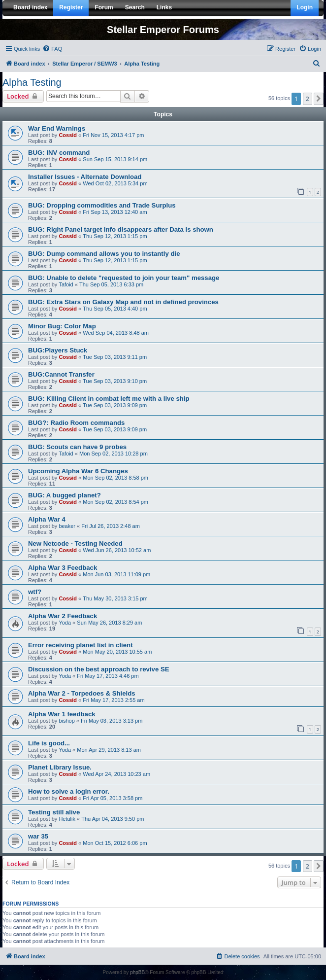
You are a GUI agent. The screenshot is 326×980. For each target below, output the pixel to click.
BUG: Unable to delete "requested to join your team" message (124, 278)
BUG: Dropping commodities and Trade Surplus (102, 205)
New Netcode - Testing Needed (75, 543)
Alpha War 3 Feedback (63, 568)
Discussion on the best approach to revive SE (99, 669)
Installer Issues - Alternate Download (85, 177)
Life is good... (49, 743)
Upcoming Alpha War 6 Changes (78, 471)
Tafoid (66, 284)
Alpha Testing (32, 82)
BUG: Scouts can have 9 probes (77, 447)
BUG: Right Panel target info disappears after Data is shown (121, 229)
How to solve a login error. (69, 791)
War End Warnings (57, 128)
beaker (67, 526)
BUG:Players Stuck (58, 350)
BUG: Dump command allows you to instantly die (104, 254)
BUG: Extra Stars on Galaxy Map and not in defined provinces (123, 302)
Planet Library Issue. (60, 767)
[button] (319, 99)
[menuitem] (52, 49)
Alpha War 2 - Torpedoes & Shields (82, 693)
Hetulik (67, 819)
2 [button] (308, 99)
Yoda (65, 623)
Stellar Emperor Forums (163, 30)
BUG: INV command (59, 153)
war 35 (38, 836)
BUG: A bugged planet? (65, 495)
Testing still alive (54, 812)
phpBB (137, 972)
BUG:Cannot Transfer (61, 374)
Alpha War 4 (47, 519)
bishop (66, 721)
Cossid (68, 135)
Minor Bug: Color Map (62, 326)
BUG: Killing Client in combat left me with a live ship (109, 399)
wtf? (35, 592)
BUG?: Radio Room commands (76, 423)
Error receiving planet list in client (81, 645)
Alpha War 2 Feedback (63, 616)
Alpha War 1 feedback (62, 714)
